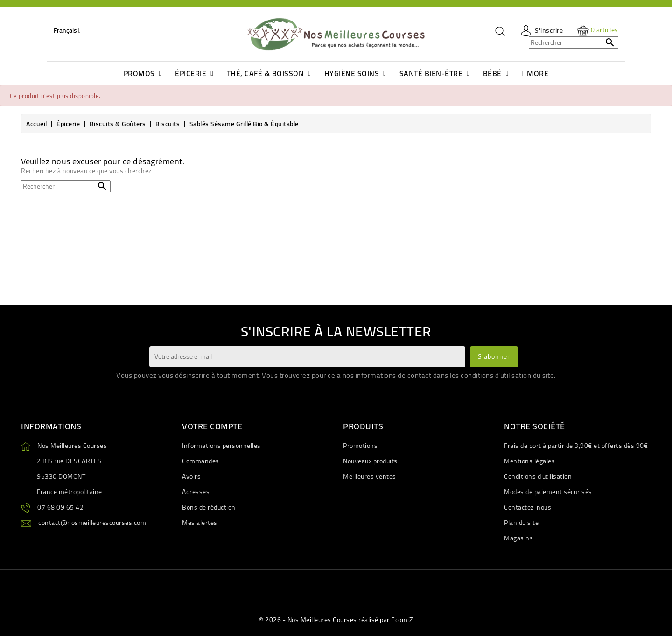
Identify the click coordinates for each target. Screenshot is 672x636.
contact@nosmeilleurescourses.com (92, 523)
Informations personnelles (221, 446)
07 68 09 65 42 (60, 507)
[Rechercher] (574, 42)
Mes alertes (200, 523)
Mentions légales (529, 461)
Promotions (360, 446)
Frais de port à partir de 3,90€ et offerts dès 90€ (576, 446)
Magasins (518, 538)
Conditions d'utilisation (538, 476)
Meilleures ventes (370, 476)
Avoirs (191, 476)
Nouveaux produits (370, 461)
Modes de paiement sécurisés (548, 492)
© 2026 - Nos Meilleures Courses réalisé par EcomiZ (336, 620)
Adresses (196, 492)
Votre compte (212, 426)
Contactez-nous (528, 507)
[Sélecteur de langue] (67, 30)
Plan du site (521, 523)
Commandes (201, 461)
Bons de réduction (209, 507)
